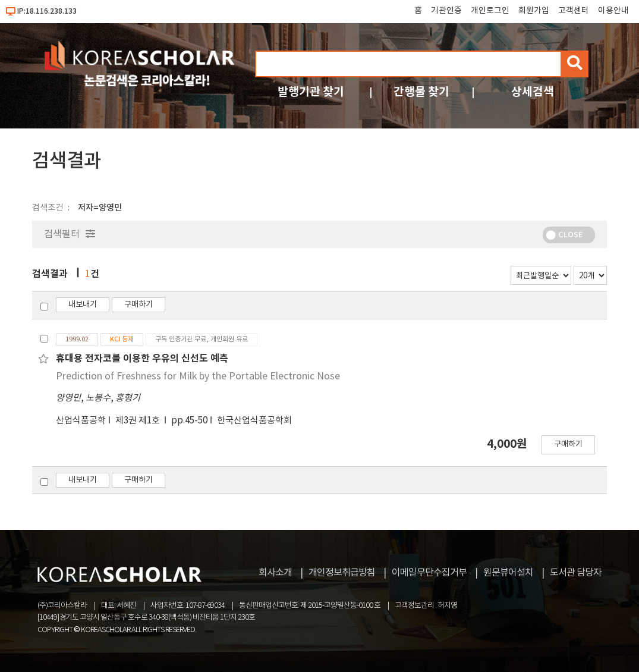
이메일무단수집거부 (429, 573)
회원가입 (534, 11)
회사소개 (275, 573)
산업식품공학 (81, 421)
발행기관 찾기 (311, 92)
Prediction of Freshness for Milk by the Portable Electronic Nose (198, 376)
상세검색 (533, 92)
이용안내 (613, 11)
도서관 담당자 (576, 573)
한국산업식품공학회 (254, 421)
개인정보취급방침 (342, 573)
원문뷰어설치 (508, 573)
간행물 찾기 (421, 92)
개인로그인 (490, 11)
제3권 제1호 (138, 421)
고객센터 (574, 11)
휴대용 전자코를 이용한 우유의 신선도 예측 (142, 359)
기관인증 (446, 11)
